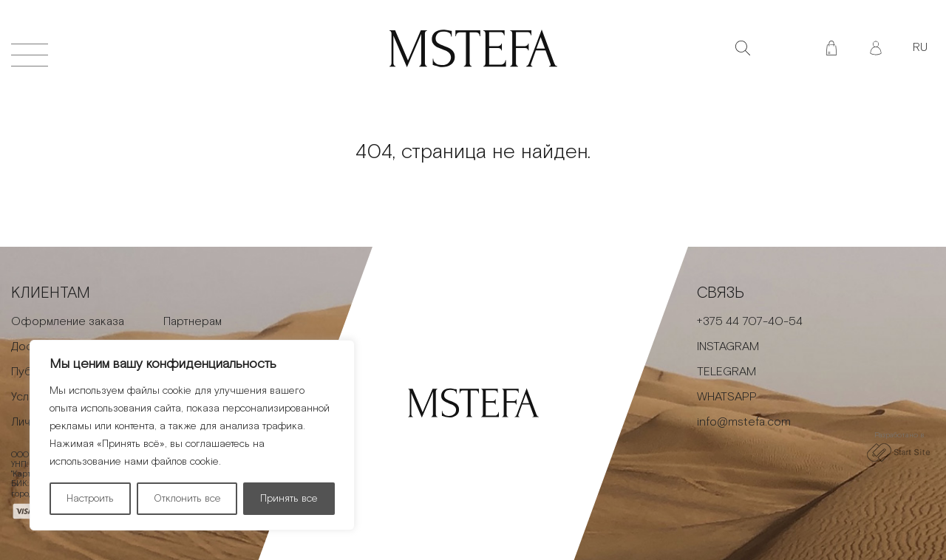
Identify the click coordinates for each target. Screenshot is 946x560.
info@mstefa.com (744, 422)
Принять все (289, 499)
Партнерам (193, 322)
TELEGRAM (726, 372)
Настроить (90, 499)
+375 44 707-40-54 (750, 322)
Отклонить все (187, 499)
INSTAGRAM (728, 347)
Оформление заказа (68, 322)
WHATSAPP (727, 397)
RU (920, 48)
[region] (192, 435)
